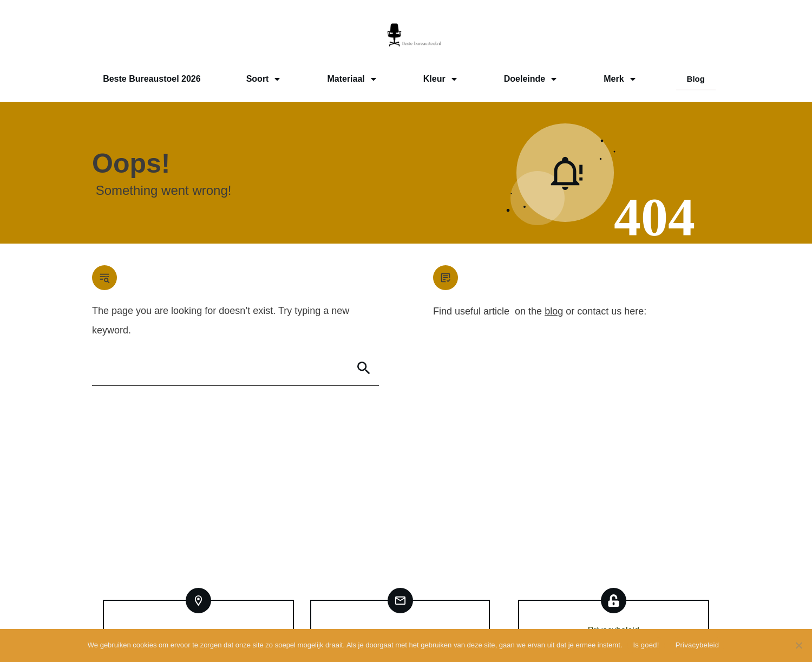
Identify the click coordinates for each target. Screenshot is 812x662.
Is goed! (646, 645)
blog (554, 311)
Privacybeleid (698, 645)
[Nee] (798, 645)
